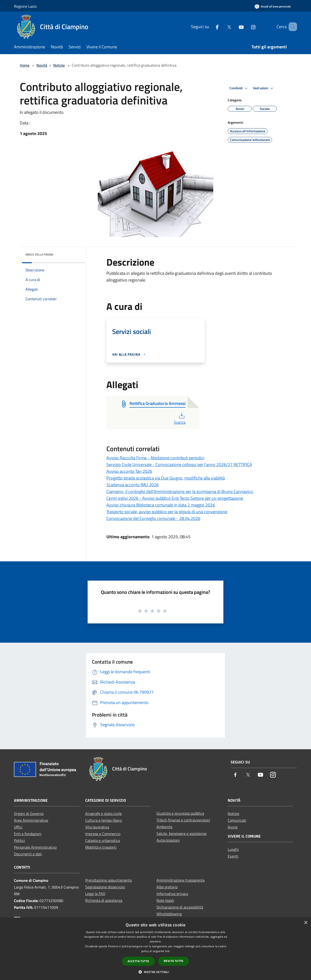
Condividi (239, 88)
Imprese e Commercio (103, 834)
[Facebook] (210, 27)
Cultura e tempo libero (104, 820)
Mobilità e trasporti (101, 847)
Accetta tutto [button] (138, 961)
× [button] (306, 923)
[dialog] (155, 949)
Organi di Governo (29, 813)
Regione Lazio (25, 6)
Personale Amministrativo (35, 847)
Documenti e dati (28, 854)
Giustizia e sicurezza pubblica (180, 813)
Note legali (165, 900)
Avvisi (233, 827)
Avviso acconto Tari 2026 (129, 471)
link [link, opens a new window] (167, 951)
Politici (19, 840)
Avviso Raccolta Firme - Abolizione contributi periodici (155, 458)
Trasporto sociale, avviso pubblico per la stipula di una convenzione (167, 512)
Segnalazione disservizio (105, 887)
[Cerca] (291, 27)
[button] (155, 972)
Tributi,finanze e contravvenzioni (183, 820)
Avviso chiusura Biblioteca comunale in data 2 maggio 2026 (161, 505)
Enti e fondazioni (28, 834)
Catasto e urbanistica (103, 840)
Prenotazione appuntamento (109, 880)
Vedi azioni (264, 88)
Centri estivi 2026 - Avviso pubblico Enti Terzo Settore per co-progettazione (175, 498)
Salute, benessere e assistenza (181, 833)
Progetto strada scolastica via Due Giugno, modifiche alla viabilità (166, 478)
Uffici (18, 827)
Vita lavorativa (97, 827)
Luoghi (233, 849)
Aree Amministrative (31, 820)
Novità (42, 65)
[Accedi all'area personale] (273, 6)
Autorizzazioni (168, 840)
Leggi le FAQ (95, 894)
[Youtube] (234, 27)
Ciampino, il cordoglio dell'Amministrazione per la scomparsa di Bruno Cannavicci (180, 491)
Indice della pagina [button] (39, 254)
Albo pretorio (167, 887)
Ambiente (164, 827)
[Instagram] (246, 27)
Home (25, 65)
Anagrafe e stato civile (104, 813)
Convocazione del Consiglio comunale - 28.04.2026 (153, 518)
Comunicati (237, 820)
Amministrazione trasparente (181, 880)
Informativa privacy (172, 894)
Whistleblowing (169, 914)
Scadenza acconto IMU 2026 (133, 485)
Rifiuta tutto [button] (174, 961)
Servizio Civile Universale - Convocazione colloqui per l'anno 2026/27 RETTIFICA (179, 464)
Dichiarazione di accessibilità (180, 907)
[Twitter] (222, 27)
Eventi (233, 856)
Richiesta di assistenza (104, 900)
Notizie (59, 65)
